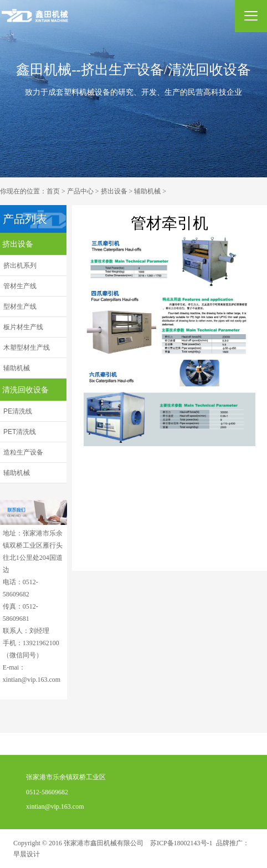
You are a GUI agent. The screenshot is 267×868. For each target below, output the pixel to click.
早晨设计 (27, 854)
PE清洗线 (18, 411)
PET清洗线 (20, 432)
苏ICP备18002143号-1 (181, 843)
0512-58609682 (41, 793)
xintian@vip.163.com (48, 807)
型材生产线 (20, 307)
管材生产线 (20, 286)
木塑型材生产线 (27, 348)
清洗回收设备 (25, 390)
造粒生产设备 (23, 452)
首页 (53, 191)
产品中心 (80, 191)
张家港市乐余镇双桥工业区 (60, 778)
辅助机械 (147, 191)
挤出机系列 (20, 265)
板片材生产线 (23, 327)
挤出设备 (114, 191)
